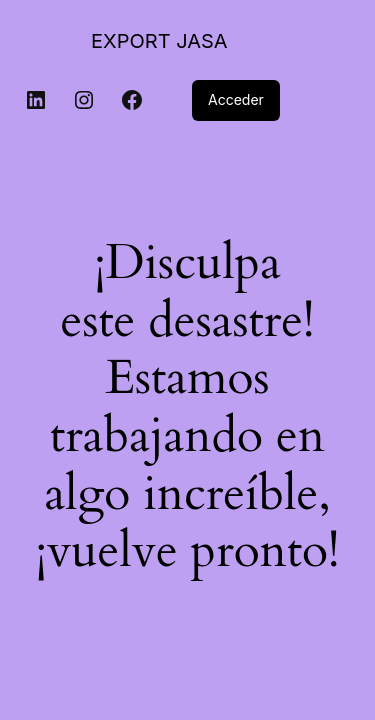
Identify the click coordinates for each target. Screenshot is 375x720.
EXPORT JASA (159, 41)
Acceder (236, 99)
